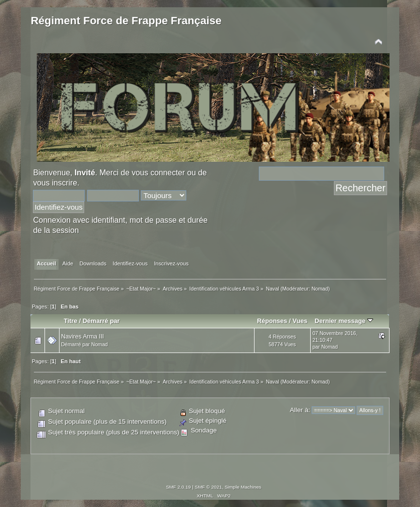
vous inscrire (55, 183)
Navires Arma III (82, 337)
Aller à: (300, 410)
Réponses (272, 321)
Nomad (320, 289)
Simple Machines (243, 487)
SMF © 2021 (209, 487)
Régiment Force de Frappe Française (126, 21)
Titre (71, 321)
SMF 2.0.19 (179, 487)
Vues (300, 321)
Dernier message (344, 321)
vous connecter (158, 172)
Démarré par (101, 321)
